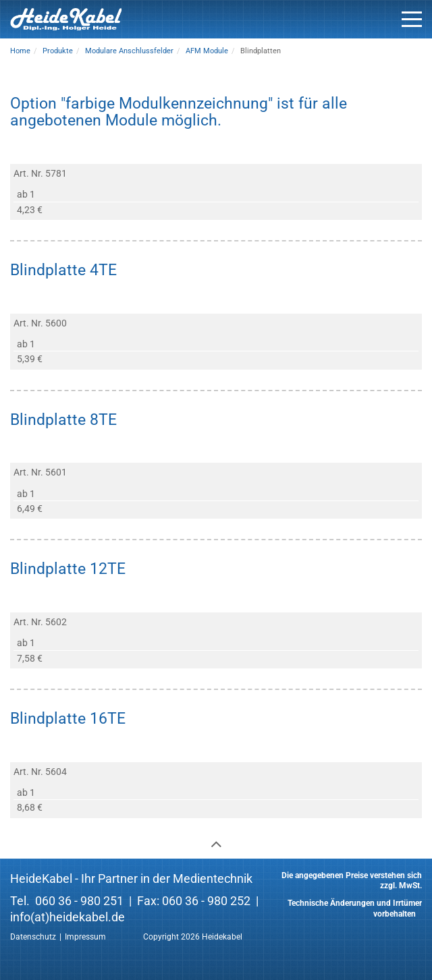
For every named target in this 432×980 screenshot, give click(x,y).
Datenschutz (33, 937)
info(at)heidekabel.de (67, 917)
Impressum (85, 937)
